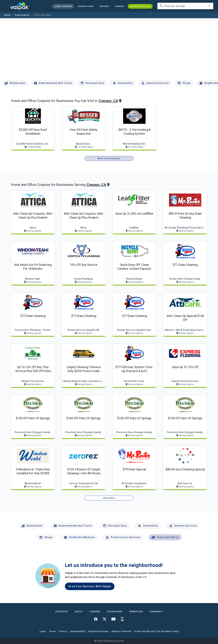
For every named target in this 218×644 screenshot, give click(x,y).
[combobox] (185, 6)
